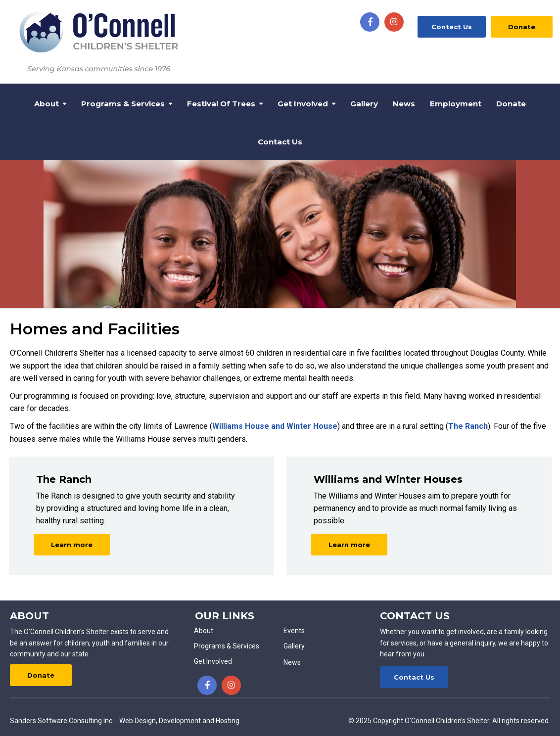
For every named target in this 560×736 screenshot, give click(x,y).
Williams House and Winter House (275, 426)
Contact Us (452, 27)
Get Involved (303, 104)
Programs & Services (123, 104)
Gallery (364, 104)
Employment (456, 104)
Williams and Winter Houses (388, 479)
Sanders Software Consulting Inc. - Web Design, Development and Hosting (125, 721)
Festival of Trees (221, 104)
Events (294, 631)
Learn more (72, 545)
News (404, 104)
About (47, 104)
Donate (522, 27)
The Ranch (468, 426)
